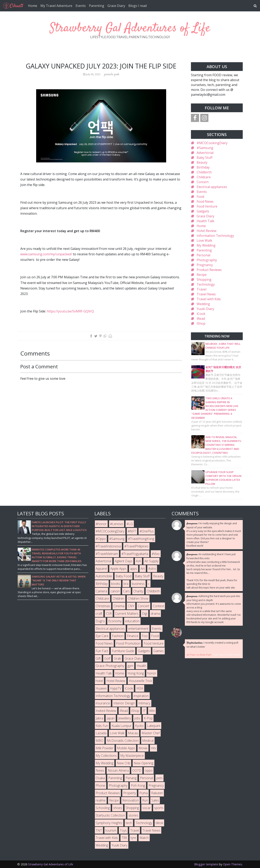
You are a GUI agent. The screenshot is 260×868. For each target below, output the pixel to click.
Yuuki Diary (205, 309)
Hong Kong (136, 673)
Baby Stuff (205, 158)
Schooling (103, 808)
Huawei (101, 688)
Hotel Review (206, 231)
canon (115, 591)
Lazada (101, 733)
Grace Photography (110, 666)
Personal (203, 255)
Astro (152, 569)
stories (133, 815)
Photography (207, 260)
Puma (144, 793)
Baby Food (123, 576)
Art (143, 569)
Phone (100, 785)
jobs (137, 718)
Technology (206, 284)
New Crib (123, 763)
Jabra (99, 718)
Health (141, 666)
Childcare (204, 177)
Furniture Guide (123, 651)
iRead (201, 319)
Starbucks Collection (110, 815)
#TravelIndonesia (108, 546)
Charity (138, 591)
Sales (155, 800)
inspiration (141, 696)
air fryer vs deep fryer (199, 655)
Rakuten (157, 793)
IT (144, 711)
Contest (158, 606)
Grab (117, 658)
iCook (201, 314)
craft (99, 613)
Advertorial (205, 153)
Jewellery (125, 718)
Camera (101, 591)
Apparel (101, 569)
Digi (145, 613)
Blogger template (206, 864)
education (132, 621)
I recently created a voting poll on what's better (212, 645)
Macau (133, 733)
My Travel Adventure (56, 6)
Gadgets (203, 211)
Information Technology (215, 236)
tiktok (159, 823)
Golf (107, 658)
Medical (148, 741)
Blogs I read (138, 6)
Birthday (203, 167)
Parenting (97, 6)
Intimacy (144, 703)
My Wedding (206, 245)
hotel (99, 681)
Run (145, 800)
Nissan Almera (118, 770)
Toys (123, 830)
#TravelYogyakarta (135, 554)
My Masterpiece (132, 756)
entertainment (138, 629)
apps (134, 569)
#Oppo (101, 539)
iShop (201, 323)
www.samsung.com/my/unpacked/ (46, 254)
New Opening (144, 763)
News (100, 770)
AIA (138, 561)
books (116, 584)
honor (152, 673)
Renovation (131, 800)
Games (159, 651)
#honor (101, 524)
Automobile (104, 576)
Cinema (119, 606)
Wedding (203, 304)
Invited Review (106, 711)
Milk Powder (105, 748)
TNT (99, 830)
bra (126, 584)
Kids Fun (102, 726)
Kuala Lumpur (122, 726)
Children (118, 598)
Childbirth (204, 172)
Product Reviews (209, 270)
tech (129, 823)
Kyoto (139, 726)
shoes (118, 808)
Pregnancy (205, 265)
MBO (100, 741)
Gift (98, 658)
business (138, 584)
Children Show (138, 598)
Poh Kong (138, 785)
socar (147, 808)
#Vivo (156, 554)
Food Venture (207, 206)
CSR (109, 613)
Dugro (100, 621)
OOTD (137, 770)
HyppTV (116, 688)
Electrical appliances (212, 187)
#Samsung (205, 148)
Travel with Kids (209, 299)
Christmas (103, 606)
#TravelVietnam (107, 554)
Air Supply (151, 561)
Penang (131, 778)
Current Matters (127, 613)
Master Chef (151, 733)
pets (160, 778)
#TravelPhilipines (136, 546)
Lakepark (154, 726)
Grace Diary (116, 6)
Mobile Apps (126, 748)
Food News (205, 201)
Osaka (100, 778)
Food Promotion (128, 643)
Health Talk (205, 221)
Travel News (206, 294)
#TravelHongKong (141, 539)
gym (130, 666)
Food (200, 197)
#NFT (132, 531)
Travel (201, 289)
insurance (103, 703)
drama (155, 613)
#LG (130, 524)
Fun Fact (102, 651)
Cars (126, 591)
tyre (133, 838)
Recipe (202, 275)
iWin (152, 711)
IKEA (140, 688)
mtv (153, 748)
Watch (144, 838)
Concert (203, 182)
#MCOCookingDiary (212, 143)
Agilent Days (124, 561)
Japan (111, 718)
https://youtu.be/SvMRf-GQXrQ (70, 311)
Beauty (202, 162)
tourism (111, 830)
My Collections (106, 756)
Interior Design (124, 703)
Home (33, 6)
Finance (133, 636)
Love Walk (204, 240)
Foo (145, 636)
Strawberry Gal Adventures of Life (130, 28)
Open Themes (233, 864)
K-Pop (148, 718)
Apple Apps (118, 569)
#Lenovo (117, 524)
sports (159, 808)
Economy (115, 621)
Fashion (118, 636)
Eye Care (102, 636)
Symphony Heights (109, 823)
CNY (131, 606)
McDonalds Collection (123, 741)
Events (81, 6)
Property (130, 793)
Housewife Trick (140, 681)
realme (101, 800)
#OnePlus (147, 531)
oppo (149, 770)
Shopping (204, 280)
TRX (124, 838)
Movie (143, 748)
